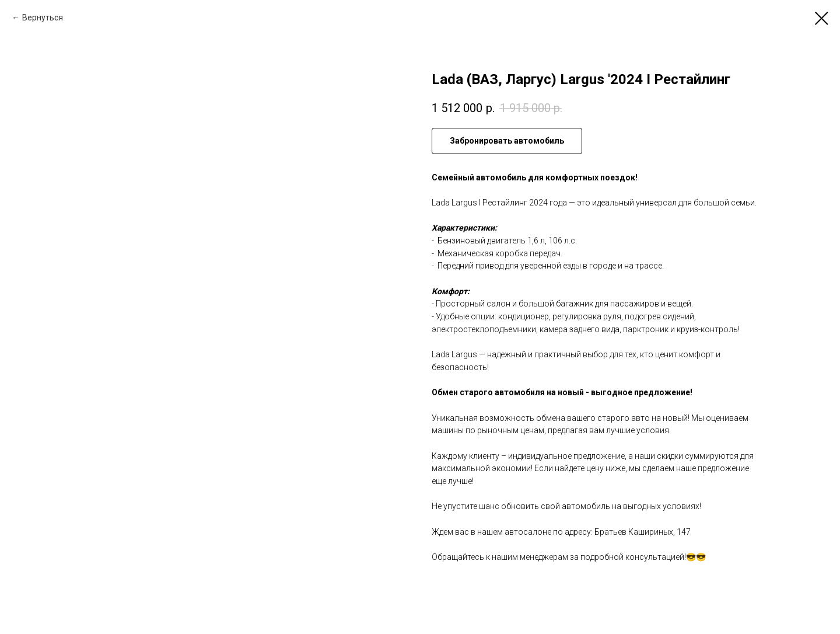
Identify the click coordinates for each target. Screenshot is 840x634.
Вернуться (43, 18)
